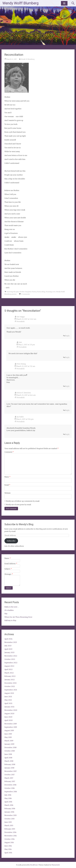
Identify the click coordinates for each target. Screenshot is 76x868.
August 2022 (9, 666)
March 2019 (9, 741)
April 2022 (9, 669)
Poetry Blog (41, 292)
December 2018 (10, 747)
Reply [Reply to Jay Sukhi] (67, 434)
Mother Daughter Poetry (28, 292)
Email (7, 485)
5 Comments (25, 294)
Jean (20, 342)
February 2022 (10, 676)
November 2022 (11, 656)
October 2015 (9, 819)
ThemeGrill (56, 865)
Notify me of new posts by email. (19, 505)
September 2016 (11, 792)
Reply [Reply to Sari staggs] (67, 336)
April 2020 (9, 720)
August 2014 (9, 842)
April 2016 (8, 802)
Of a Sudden (9, 610)
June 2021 (8, 697)
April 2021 (8, 703)
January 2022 (10, 680)
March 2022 (9, 673)
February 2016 (10, 809)
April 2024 (8, 639)
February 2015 (10, 829)
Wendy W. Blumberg (28, 59)
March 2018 (9, 761)
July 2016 (8, 795)
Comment (9, 452)
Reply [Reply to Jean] (67, 357)
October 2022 (10, 659)
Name (7, 477)
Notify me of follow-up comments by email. (23, 501)
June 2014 (8, 846)
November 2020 (11, 710)
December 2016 (10, 785)
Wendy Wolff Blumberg (20, 3)
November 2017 (11, 771)
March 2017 (9, 778)
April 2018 (8, 758)
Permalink (21, 321)
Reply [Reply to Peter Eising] (67, 386)
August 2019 (9, 730)
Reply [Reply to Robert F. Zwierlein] (67, 410)
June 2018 (8, 754)
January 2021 (9, 707)
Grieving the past (13, 292)
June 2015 (8, 822)
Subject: (8, 569)
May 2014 (8, 849)
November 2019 (11, 724)
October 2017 (9, 775)
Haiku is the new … (12, 607)
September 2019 (11, 727)
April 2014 (8, 853)
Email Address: (11, 564)
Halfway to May (10, 620)
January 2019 (9, 744)
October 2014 (10, 839)
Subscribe (11, 541)
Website (8, 493)
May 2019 (8, 737)
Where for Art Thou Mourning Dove (18, 617)
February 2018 (10, 764)
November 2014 (11, 836)
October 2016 (10, 788)
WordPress (34, 865)
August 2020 (9, 714)
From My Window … (66, 303)
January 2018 (9, 768)
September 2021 (11, 690)
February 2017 (10, 781)
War (6, 614)
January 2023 (9, 652)
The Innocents (8, 303)
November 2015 (11, 815)
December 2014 (10, 832)
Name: (8, 558)
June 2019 (8, 734)
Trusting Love (51, 292)
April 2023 (8, 649)
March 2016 (9, 805)
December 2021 (10, 683)
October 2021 (10, 686)
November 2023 (11, 642)
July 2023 (8, 646)
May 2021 (8, 700)
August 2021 (9, 693)
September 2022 (11, 663)
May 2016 (8, 798)
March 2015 (9, 825)
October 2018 (10, 751)
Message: (9, 574)
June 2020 (8, 717)
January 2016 (9, 812)
